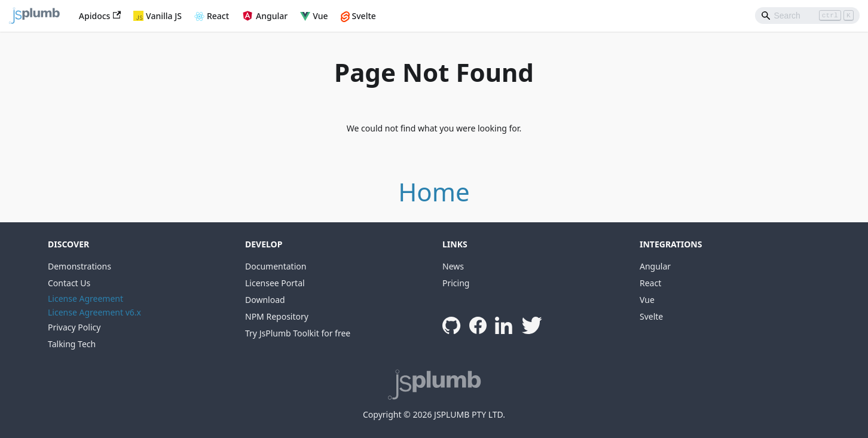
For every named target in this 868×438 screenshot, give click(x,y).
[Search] (807, 16)
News (453, 266)
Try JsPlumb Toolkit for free (298, 333)
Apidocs (100, 16)
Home (434, 192)
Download (265, 300)
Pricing (456, 283)
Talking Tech (72, 344)
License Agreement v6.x (94, 312)
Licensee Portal (275, 283)
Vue (320, 16)
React (218, 16)
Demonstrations (80, 266)
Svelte (364, 16)
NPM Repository (277, 316)
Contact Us (69, 283)
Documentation (276, 266)
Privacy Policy (74, 327)
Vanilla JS (164, 16)
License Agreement (85, 298)
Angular (272, 16)
